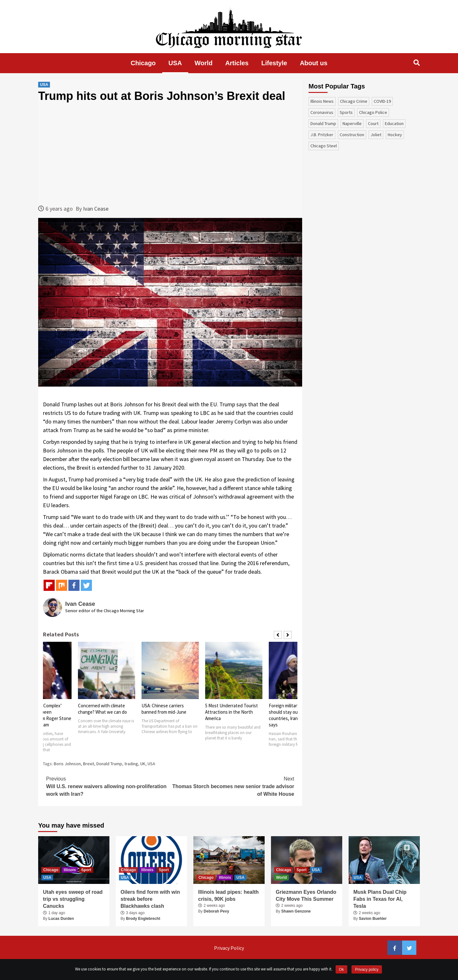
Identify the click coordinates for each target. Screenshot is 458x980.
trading (131, 764)
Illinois (70, 870)
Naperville (352, 123)
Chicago (143, 63)
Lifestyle (274, 63)
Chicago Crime (354, 101)
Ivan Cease (96, 209)
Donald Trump (109, 764)
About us (314, 63)
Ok (341, 969)
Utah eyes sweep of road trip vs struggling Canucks (73, 899)
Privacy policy (367, 969)
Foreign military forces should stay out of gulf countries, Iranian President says (296, 715)
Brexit (89, 764)
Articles (237, 63)
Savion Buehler (373, 919)
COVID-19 (382, 101)
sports (346, 112)
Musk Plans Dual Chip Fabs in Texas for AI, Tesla (380, 899)
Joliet (376, 135)
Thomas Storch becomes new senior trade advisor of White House (232, 786)
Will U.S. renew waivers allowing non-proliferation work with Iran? (108, 786)
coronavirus (322, 112)
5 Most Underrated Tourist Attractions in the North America (232, 712)
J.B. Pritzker (322, 135)
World (204, 63)
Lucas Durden (61, 919)
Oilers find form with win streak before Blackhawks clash (150, 899)
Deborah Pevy (216, 911)
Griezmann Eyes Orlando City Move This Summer (306, 896)
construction (352, 135)
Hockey (395, 135)
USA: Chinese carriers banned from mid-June (164, 709)
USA (175, 63)
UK (143, 764)
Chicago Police (373, 112)
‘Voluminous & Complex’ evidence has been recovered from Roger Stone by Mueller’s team (43, 715)
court (373, 123)
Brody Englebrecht (143, 919)
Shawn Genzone (296, 911)
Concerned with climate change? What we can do (102, 709)
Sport (86, 870)
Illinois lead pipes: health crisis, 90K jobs (228, 896)
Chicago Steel (324, 146)
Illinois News (322, 101)
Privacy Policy (229, 948)
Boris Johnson (67, 764)
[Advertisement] (170, 153)
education (394, 123)
